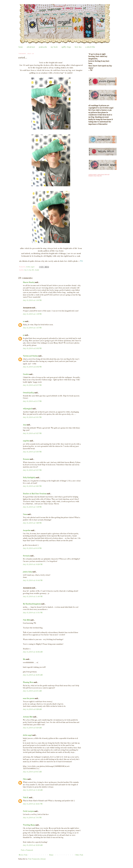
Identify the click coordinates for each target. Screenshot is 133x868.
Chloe (25, 779)
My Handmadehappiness (32, 604)
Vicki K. (26, 798)
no (24, 322)
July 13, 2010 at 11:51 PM (33, 613)
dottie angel (27, 735)
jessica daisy (27, 572)
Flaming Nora (28, 682)
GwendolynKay (28, 393)
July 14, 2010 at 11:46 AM (33, 790)
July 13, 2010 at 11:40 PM (33, 597)
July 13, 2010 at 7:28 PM (32, 523)
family (37, 270)
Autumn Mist (28, 717)
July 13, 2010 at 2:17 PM (32, 401)
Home (51, 855)
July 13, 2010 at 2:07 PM (32, 385)
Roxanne (26, 459)
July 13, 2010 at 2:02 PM (32, 349)
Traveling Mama (29, 825)
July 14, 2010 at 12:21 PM (33, 804)
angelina (26, 441)
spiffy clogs (66, 47)
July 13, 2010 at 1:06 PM (32, 300)
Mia (24, 659)
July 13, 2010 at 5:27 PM (32, 434)
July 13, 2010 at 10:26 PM (33, 565)
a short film (90, 47)
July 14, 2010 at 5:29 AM (32, 728)
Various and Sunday (30, 356)
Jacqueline (27, 531)
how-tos (78, 47)
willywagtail (27, 409)
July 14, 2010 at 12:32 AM (33, 652)
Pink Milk (26, 620)
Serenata (26, 556)
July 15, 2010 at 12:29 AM (33, 845)
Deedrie (26, 374)
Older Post (79, 855)
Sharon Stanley (29, 282)
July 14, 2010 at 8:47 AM (32, 772)
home (21, 47)
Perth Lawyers (28, 811)
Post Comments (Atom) (37, 859)
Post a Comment (27, 850)
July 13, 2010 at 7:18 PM (32, 507)
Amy (25, 425)
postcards (43, 47)
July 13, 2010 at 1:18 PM (32, 314)
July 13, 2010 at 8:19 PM (32, 548)
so (24, 335)
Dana (25, 514)
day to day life (29, 270)
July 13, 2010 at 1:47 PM (32, 328)
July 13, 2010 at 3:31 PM (32, 417)
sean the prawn (29, 699)
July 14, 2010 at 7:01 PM (32, 818)
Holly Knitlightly (29, 478)
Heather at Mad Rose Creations (35, 494)
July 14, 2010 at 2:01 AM (32, 691)
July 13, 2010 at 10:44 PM (33, 581)
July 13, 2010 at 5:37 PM (32, 470)
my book (54, 47)
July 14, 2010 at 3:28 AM (32, 709)
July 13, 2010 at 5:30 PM (32, 452)
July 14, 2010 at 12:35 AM (33, 675)
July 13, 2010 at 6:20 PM (32, 486)
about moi (31, 47)
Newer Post (23, 855)
